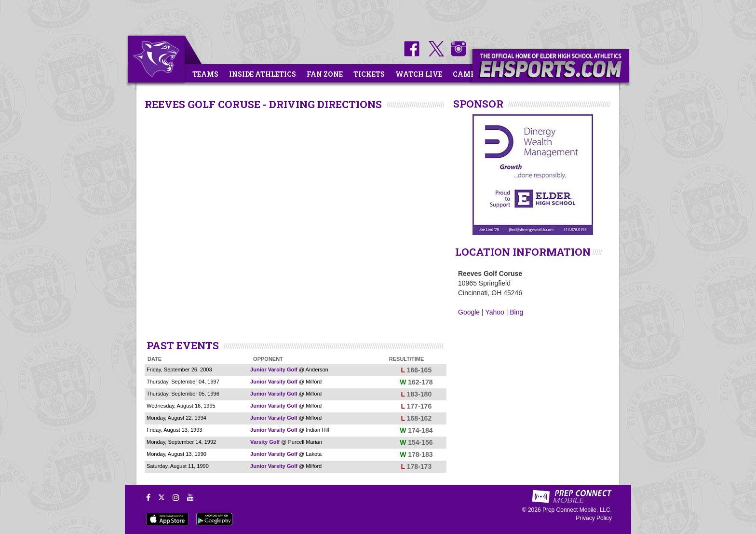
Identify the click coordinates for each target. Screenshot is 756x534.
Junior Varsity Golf (274, 370)
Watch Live (419, 74)
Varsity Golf (265, 442)
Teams (205, 74)
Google (469, 312)
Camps (466, 74)
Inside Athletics (263, 74)
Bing (516, 312)
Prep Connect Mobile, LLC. (577, 510)
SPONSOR (478, 104)
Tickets (369, 74)
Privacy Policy (594, 518)
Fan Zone (325, 74)
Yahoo (494, 312)
